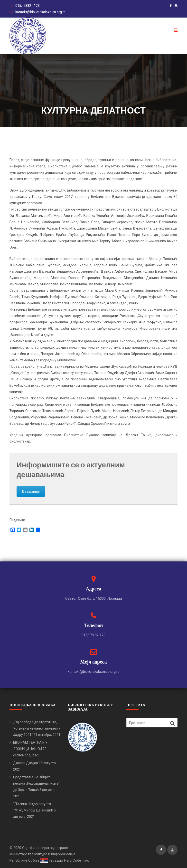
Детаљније (31, 492)
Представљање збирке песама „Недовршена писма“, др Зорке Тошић (37, 783)
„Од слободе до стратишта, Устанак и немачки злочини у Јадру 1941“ (37, 728)
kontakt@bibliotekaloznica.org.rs (40, 12)
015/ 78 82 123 (93, 635)
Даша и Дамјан (26, 763)
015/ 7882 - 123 (28, 6)
